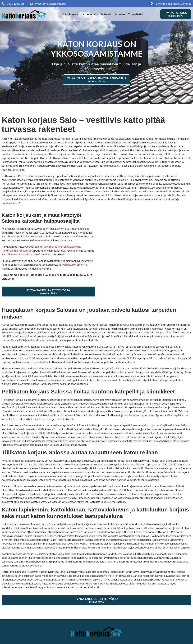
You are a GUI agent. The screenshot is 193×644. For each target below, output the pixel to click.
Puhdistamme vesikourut (16, 250)
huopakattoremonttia (75, 264)
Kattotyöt (106, 14)
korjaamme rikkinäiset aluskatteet (60, 246)
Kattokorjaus (70, 14)
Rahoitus (120, 14)
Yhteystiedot (136, 14)
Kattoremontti (89, 14)
